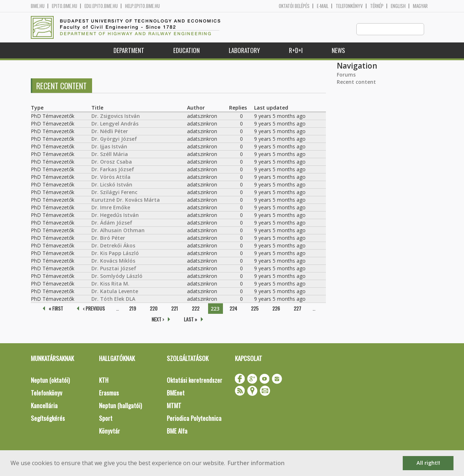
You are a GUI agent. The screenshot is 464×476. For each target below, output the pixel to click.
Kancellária (44, 406)
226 (276, 309)
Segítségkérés (48, 418)
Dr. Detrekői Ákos (113, 246)
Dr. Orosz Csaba (112, 162)
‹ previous (94, 309)
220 (154, 309)
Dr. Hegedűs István (115, 215)
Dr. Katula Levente (115, 292)
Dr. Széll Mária (110, 154)
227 (297, 309)
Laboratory (244, 51)
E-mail (323, 6)
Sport (106, 418)
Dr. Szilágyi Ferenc (114, 192)
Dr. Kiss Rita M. (110, 284)
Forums (346, 75)
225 (255, 309)
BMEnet (176, 393)
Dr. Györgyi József (114, 139)
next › (158, 319)
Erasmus (109, 393)
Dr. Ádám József (112, 223)
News (338, 51)
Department (129, 51)
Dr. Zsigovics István (116, 116)
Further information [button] (256, 463)
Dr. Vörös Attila (111, 177)
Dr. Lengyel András (115, 124)
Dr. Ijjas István (109, 147)
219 (132, 309)
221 (175, 309)
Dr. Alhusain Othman (118, 231)
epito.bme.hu (65, 6)
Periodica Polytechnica (194, 418)
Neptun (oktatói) (50, 380)
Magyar (420, 6)
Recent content (356, 82)
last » (190, 319)
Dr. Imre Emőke (111, 208)
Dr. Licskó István (112, 185)
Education (187, 51)
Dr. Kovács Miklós (113, 261)
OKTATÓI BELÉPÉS (294, 6)
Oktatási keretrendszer (194, 380)
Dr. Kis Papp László (115, 253)
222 (196, 309)
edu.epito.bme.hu (101, 6)
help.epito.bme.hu (142, 6)
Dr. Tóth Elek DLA (113, 299)
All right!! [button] (428, 463)
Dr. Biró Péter (108, 238)
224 (233, 309)
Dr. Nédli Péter (110, 132)
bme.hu (38, 6)
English (398, 6)
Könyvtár (109, 431)
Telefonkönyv (349, 6)
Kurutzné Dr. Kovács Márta (126, 200)
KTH (104, 380)
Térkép (377, 6)
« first (56, 309)
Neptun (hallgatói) (120, 406)
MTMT (174, 406)
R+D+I (296, 51)
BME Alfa (177, 431)
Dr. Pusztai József (114, 269)
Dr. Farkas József (113, 170)
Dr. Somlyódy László (117, 276)
